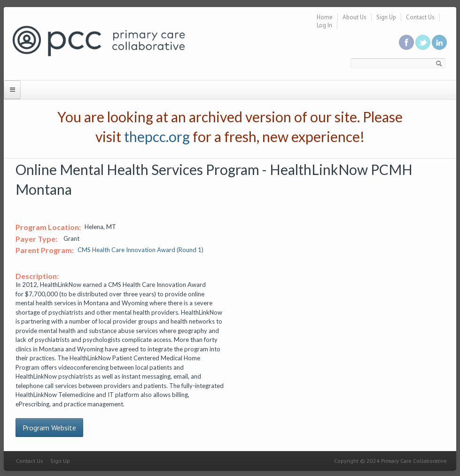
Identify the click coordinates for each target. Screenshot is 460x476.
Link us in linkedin (439, 42)
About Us (355, 17)
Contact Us (420, 17)
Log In (324, 25)
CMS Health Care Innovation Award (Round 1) (140, 250)
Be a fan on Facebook (406, 42)
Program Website (49, 428)
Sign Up (386, 17)
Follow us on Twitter (423, 42)
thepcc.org (157, 136)
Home (325, 17)
